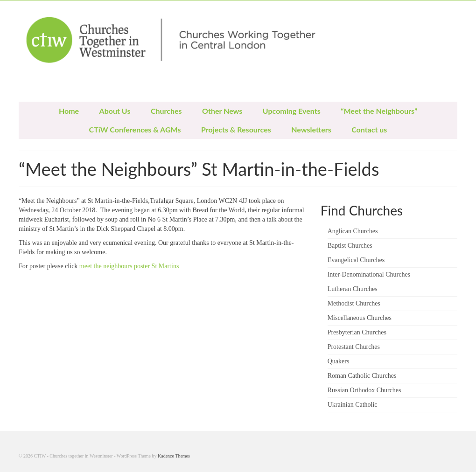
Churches (166, 111)
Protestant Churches (354, 347)
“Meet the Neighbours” (379, 111)
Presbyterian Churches (357, 332)
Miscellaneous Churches (360, 318)
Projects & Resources (236, 129)
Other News (222, 111)
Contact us (369, 129)
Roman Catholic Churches (362, 376)
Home (69, 111)
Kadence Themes (174, 456)
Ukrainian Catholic (353, 405)
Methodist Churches (354, 303)
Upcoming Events (292, 111)
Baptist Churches (350, 246)
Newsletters (311, 129)
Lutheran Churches (353, 289)
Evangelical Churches (356, 260)
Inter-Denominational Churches (369, 274)
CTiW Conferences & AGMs (135, 129)
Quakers (339, 361)
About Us (115, 111)
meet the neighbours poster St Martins (130, 266)
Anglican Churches (353, 231)
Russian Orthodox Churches (364, 390)
